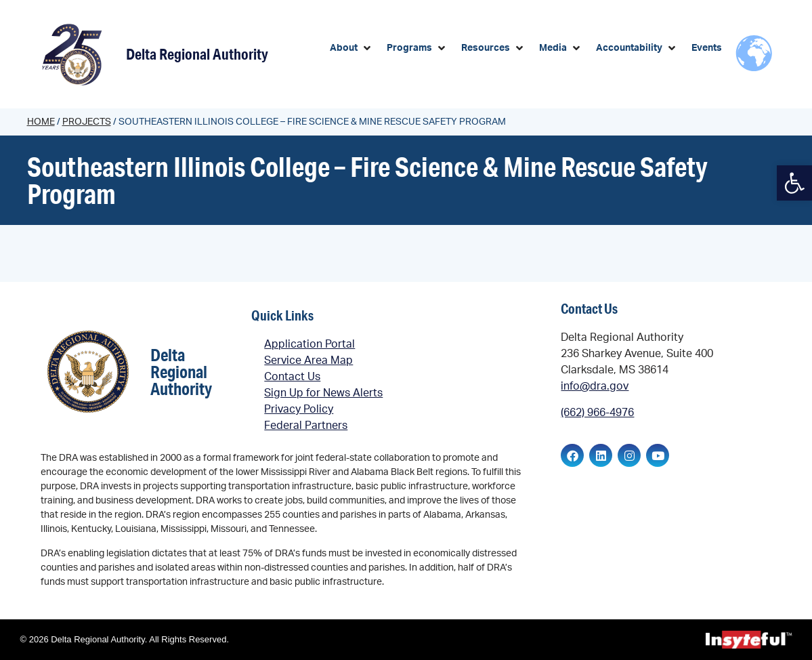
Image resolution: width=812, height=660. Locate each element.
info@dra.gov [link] (595, 386)
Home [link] (41, 122)
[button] (351, 48)
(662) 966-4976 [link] (597, 413)
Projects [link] (87, 122)
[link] (794, 183)
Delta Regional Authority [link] (197, 54)
